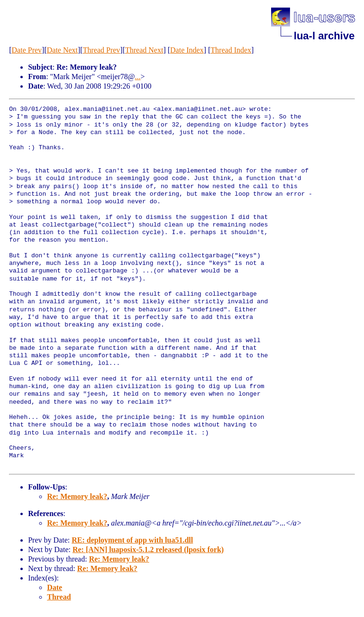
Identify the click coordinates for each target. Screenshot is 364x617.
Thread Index (231, 50)
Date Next (62, 50)
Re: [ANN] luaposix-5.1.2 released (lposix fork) (148, 549)
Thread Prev (102, 50)
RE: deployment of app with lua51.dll (132, 540)
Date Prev (27, 50)
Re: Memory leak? (77, 496)
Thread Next (144, 50)
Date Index (187, 50)
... (138, 77)
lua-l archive (324, 36)
